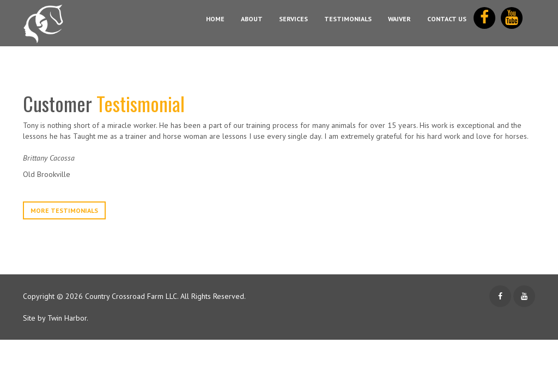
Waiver (399, 19)
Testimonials (348, 19)
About (252, 19)
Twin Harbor (67, 318)
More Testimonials (64, 210)
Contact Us (447, 19)
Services (293, 19)
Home (215, 19)
